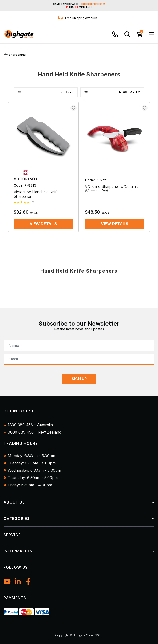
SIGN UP (79, 379)
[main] (79, 169)
